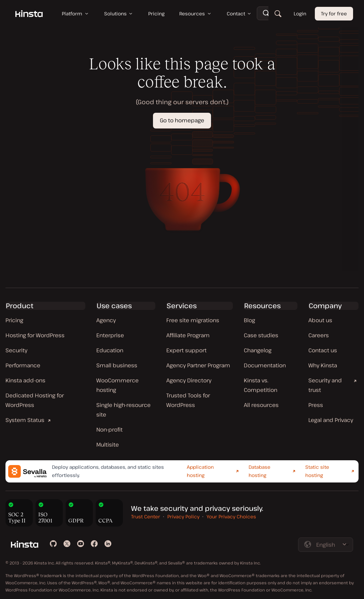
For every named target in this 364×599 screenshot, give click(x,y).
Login (300, 13)
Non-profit (109, 430)
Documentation (265, 365)
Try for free (334, 13)
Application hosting (200, 471)
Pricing (14, 320)
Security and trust (325, 385)
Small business (117, 365)
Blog (249, 320)
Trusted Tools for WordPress (188, 400)
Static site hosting (317, 471)
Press (316, 405)
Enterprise (110, 335)
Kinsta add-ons (25, 380)
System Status (25, 420)
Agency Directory (189, 380)
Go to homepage (182, 120)
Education (110, 350)
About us (320, 320)
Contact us (323, 350)
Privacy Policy (183, 516)
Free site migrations (193, 320)
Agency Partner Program (198, 365)
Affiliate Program (188, 335)
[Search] (278, 14)
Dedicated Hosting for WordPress (35, 400)
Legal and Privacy (331, 420)
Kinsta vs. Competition (261, 385)
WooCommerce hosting (117, 385)
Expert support (186, 350)
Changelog (258, 350)
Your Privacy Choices (231, 516)
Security (16, 350)
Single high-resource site (123, 410)
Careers (319, 335)
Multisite (108, 445)
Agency (106, 320)
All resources (261, 405)
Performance (23, 365)
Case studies (261, 335)
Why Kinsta (323, 365)
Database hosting (260, 471)
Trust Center (146, 516)
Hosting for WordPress (35, 335)
